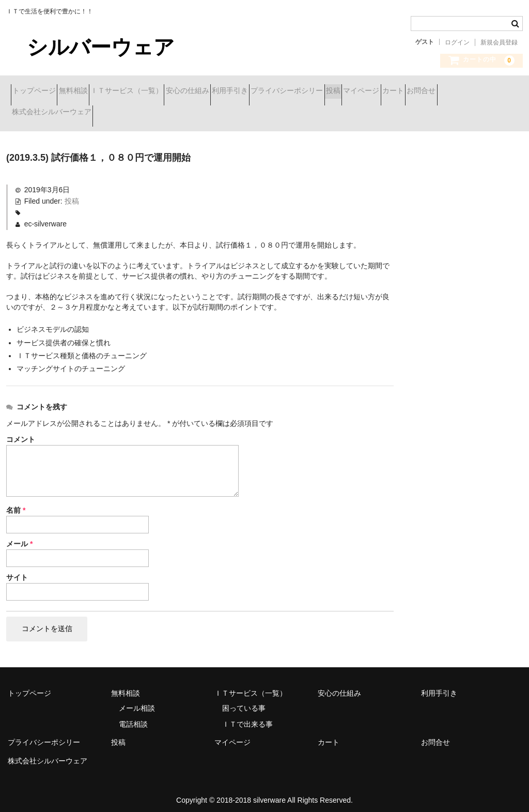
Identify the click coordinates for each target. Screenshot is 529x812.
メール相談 (137, 701)
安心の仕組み (247, 91)
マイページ (35, 113)
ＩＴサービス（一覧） (168, 91)
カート (85, 113)
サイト (17, 570)
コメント (21, 432)
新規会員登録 (499, 42)
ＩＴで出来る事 (247, 717)
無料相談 (96, 91)
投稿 (448, 91)
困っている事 (244, 701)
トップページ (39, 91)
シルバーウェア (90, 47)
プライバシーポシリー (383, 91)
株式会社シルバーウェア (207, 113)
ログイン (457, 42)
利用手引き (308, 91)
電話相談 (133, 717)
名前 (16, 503)
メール (19, 537)
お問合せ (131, 113)
